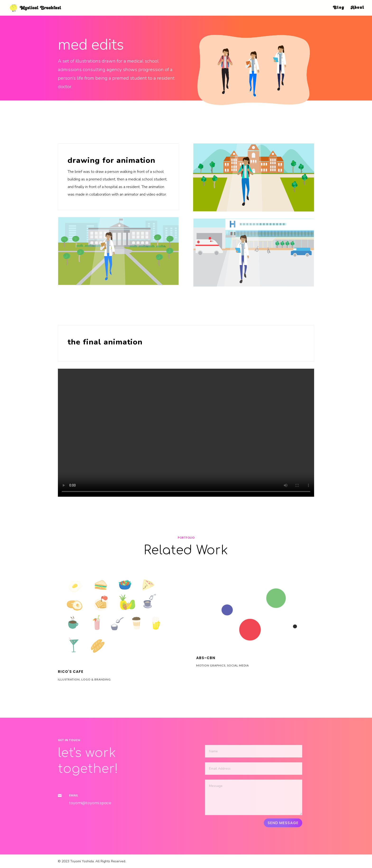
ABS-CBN (206, 658)
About (358, 8)
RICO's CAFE (71, 672)
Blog (339, 8)
